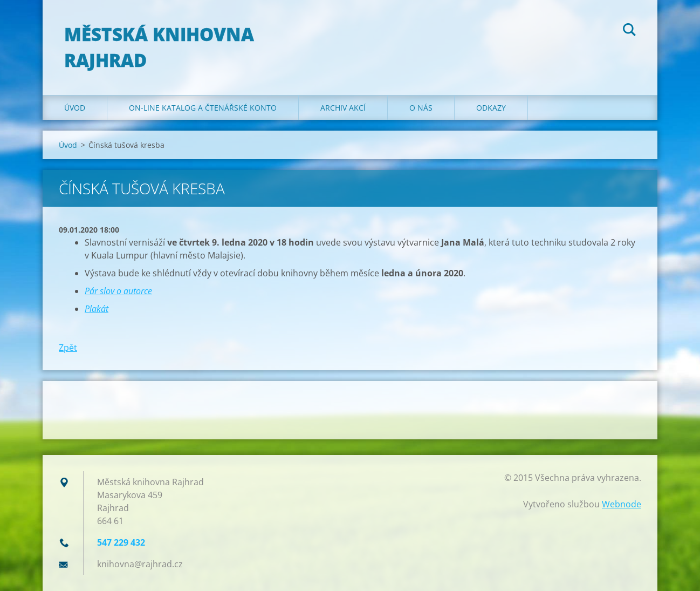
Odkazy (491, 108)
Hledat (629, 31)
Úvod (75, 108)
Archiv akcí (343, 108)
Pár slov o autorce (118, 291)
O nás (421, 108)
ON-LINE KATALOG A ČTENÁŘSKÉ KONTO (203, 108)
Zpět (68, 348)
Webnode (622, 504)
